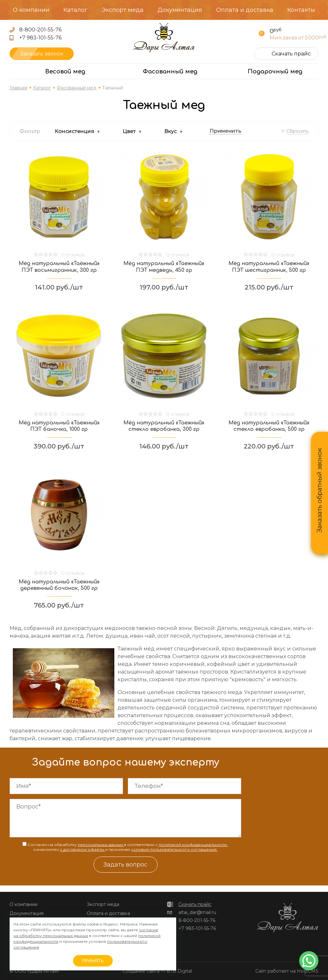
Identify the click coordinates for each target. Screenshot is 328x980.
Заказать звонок (42, 54)
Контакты (301, 10)
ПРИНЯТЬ (93, 961)
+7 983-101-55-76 (40, 38)
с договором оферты (82, 849)
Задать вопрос (125, 865)
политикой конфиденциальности (193, 845)
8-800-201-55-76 (40, 30)
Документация (180, 10)
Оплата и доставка (245, 10)
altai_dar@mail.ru (197, 912)
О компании (31, 10)
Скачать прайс (195, 904)
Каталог (75, 10)
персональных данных (101, 845)
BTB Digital (179, 971)
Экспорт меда (123, 10)
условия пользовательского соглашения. (174, 849)
